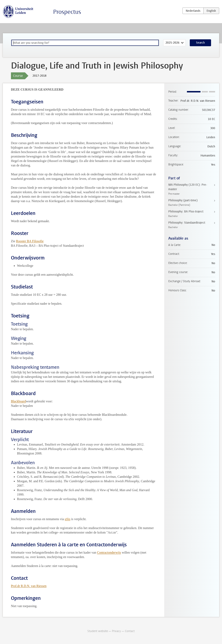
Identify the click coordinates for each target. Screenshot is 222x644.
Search (200, 43)
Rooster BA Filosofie (30, 241)
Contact (130, 631)
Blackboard (18, 401)
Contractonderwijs (109, 552)
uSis (68, 519)
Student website (98, 631)
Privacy (116, 631)
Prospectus (67, 12)
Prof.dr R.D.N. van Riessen (29, 586)
